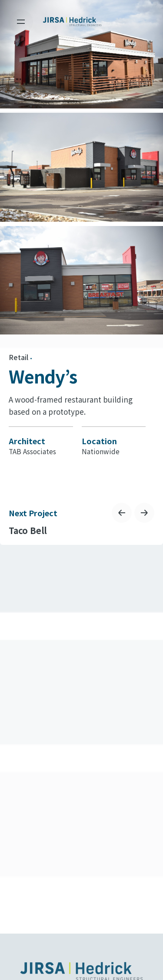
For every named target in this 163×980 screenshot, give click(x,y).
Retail (18, 357)
